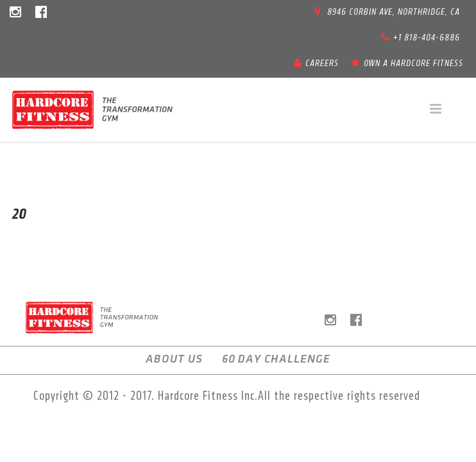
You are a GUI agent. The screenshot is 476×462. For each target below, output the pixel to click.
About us (174, 359)
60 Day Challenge (276, 359)
